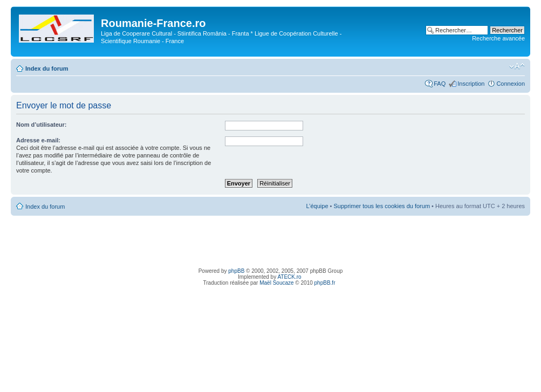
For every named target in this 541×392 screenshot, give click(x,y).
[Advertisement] (271, 240)
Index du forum (47, 68)
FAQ (440, 84)
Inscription (471, 84)
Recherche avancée (498, 38)
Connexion (511, 84)
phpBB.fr (325, 283)
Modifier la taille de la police (517, 66)
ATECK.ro (289, 277)
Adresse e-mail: (38, 140)
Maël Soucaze (276, 283)
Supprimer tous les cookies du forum (382, 206)
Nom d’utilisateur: (42, 125)
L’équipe (317, 206)
